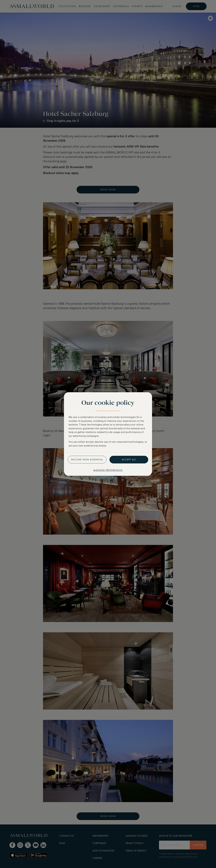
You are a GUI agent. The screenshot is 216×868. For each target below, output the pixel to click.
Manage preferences (108, 470)
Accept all (129, 460)
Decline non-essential (87, 460)
